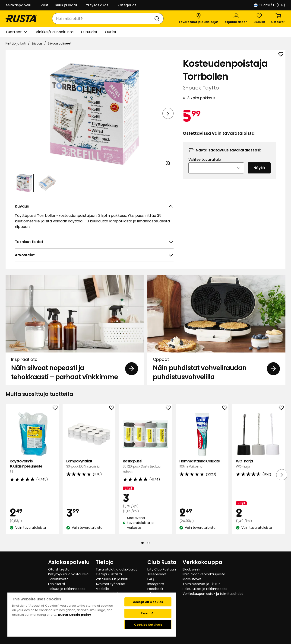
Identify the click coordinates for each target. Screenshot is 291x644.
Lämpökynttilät (89, 464)
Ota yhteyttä (59, 569)
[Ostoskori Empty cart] (278, 19)
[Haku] (158, 19)
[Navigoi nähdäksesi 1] (24, 183)
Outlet (111, 32)
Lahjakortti (57, 584)
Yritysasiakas (97, 5)
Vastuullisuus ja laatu (59, 5)
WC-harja (259, 464)
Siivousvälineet (60, 43)
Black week (191, 569)
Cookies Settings (148, 625)
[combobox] (103, 19)
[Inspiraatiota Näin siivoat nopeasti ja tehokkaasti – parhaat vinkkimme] (75, 330)
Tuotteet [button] (16, 32)
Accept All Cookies (148, 602)
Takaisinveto (58, 579)
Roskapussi (145, 466)
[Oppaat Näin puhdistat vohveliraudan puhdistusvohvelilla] (216, 330)
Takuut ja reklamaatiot (67, 589)
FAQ (151, 579)
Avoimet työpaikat (111, 584)
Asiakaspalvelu (18, 5)
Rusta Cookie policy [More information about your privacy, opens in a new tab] (75, 615)
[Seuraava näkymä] (168, 113)
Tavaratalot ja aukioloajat (116, 569)
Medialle (102, 589)
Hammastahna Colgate (202, 464)
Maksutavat (192, 579)
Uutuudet (89, 32)
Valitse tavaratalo (205, 166)
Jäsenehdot (157, 574)
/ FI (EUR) (270, 5)
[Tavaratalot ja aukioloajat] (199, 19)
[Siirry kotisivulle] (21, 19)
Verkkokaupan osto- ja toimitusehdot (213, 594)
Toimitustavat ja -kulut (201, 584)
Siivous (37, 43)
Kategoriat (127, 5)
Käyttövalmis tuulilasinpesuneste (32, 466)
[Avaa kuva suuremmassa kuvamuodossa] (168, 163)
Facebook (155, 589)
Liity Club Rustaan (162, 569)
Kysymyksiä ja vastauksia (68, 574)
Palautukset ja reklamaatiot (205, 589)
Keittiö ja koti (16, 43)
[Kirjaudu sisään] (236, 19)
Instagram (156, 584)
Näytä (259, 174)
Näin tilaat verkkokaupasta (204, 574)
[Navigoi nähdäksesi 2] (47, 183)
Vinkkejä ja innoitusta (55, 32)
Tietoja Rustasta (109, 574)
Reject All (148, 613)
